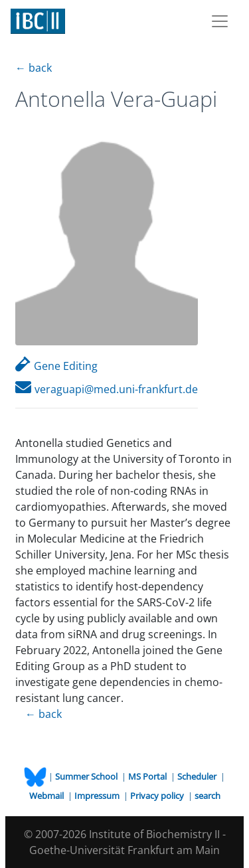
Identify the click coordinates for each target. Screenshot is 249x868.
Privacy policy (158, 796)
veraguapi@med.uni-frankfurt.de (107, 389)
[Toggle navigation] (220, 21)
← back (34, 68)
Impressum (98, 796)
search (207, 796)
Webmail (47, 796)
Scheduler (198, 776)
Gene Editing (56, 366)
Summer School (87, 776)
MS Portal (148, 776)
